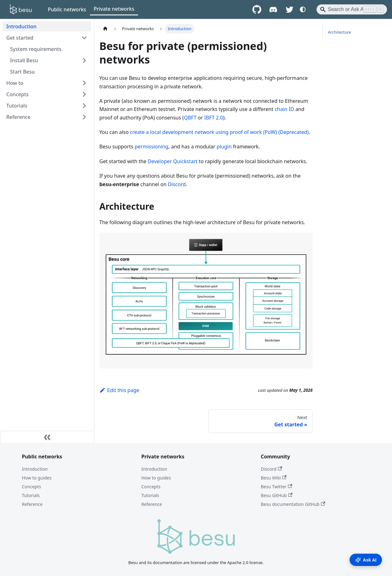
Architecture (339, 32)
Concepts (32, 487)
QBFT (190, 118)
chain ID (284, 109)
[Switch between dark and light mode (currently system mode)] (303, 9)
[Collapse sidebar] (47, 437)
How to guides (37, 478)
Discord (177, 184)
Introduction (35, 469)
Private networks (114, 9)
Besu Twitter (277, 487)
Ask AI (366, 560)
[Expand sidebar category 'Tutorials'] (84, 106)
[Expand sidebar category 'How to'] (84, 83)
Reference (32, 504)
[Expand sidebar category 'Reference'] (84, 117)
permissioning (151, 147)
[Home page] (105, 29)
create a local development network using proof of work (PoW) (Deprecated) (219, 132)
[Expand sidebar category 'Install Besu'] (84, 60)
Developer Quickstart (173, 161)
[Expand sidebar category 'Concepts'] (84, 94)
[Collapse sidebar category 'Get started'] (84, 38)
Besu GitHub (277, 495)
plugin (224, 147)
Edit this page (119, 390)
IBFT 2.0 (214, 118)
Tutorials (31, 495)
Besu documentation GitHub (293, 504)
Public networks (67, 9)
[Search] (352, 9)
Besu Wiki (274, 478)
